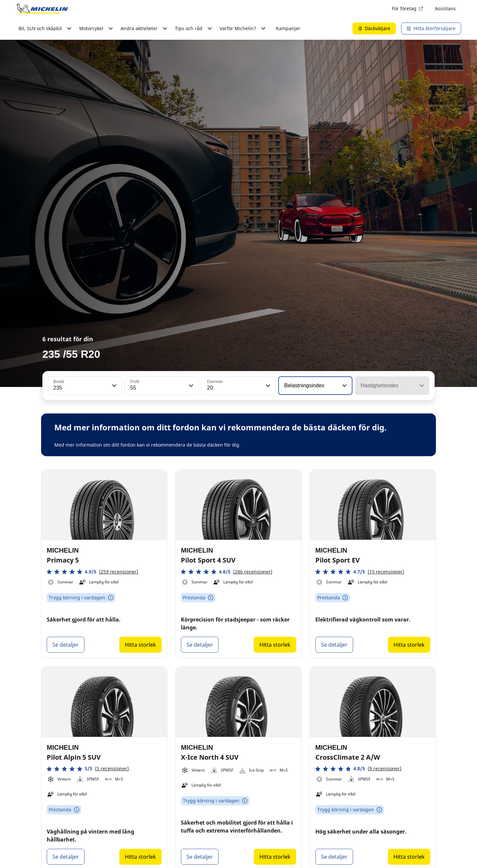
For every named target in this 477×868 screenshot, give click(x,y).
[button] (114, 386)
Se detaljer (66, 645)
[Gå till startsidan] (42, 9)
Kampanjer (288, 28)
